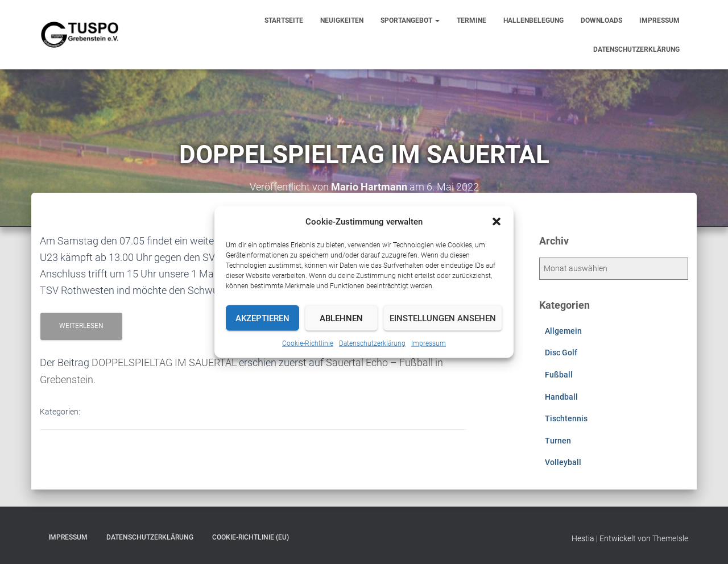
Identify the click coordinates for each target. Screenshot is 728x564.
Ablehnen (341, 318)
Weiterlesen (81, 326)
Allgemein (563, 331)
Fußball (559, 375)
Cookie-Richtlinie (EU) (251, 537)
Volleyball (563, 462)
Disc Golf (561, 353)
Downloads (601, 20)
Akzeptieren (262, 318)
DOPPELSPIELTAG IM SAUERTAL (164, 362)
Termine (471, 20)
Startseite (284, 20)
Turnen (558, 441)
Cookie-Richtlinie (308, 343)
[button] (497, 222)
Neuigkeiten (342, 20)
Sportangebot (410, 20)
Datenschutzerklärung (372, 343)
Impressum (429, 343)
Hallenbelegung (533, 20)
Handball (561, 397)
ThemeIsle (670, 538)
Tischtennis (566, 418)
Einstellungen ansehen (443, 318)
